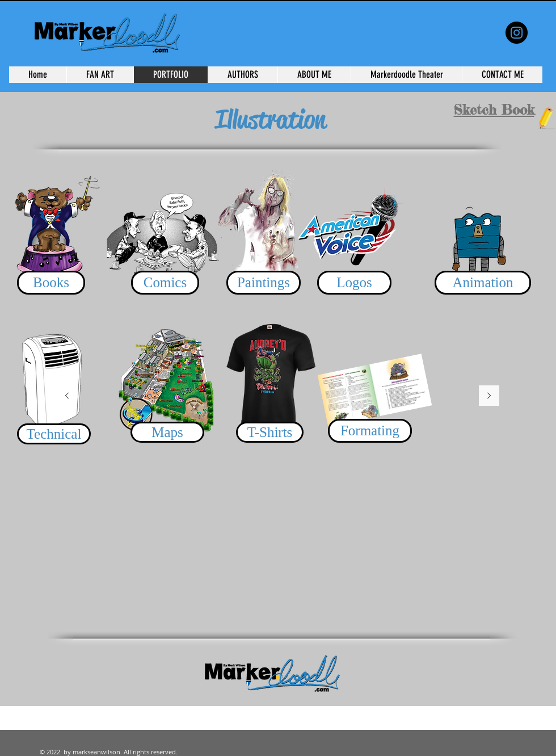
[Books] (51, 283)
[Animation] (483, 283)
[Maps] (167, 432)
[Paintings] (264, 283)
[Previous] (67, 396)
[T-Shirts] (270, 432)
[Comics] (165, 283)
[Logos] (354, 283)
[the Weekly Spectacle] (517, 33)
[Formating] (370, 431)
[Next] (489, 396)
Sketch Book (494, 110)
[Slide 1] (278, 678)
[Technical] (54, 434)
